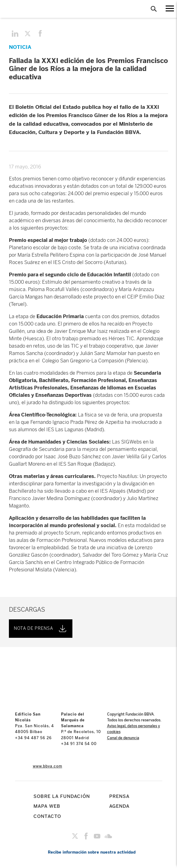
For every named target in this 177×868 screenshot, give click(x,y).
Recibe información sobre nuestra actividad (92, 852)
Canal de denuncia (123, 738)
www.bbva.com (48, 766)
